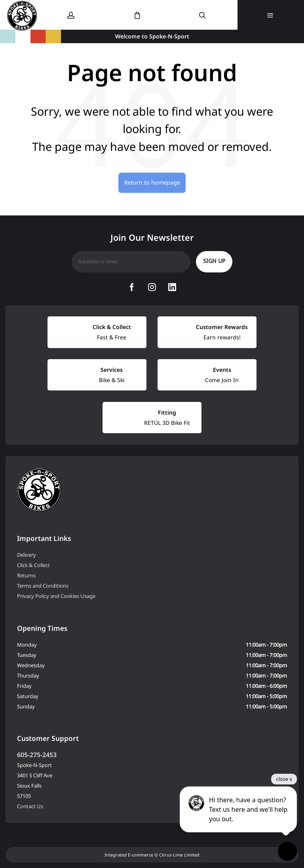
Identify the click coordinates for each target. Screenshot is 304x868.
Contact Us (30, 806)
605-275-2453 (37, 755)
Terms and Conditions (43, 586)
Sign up (214, 261)
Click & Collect (33, 565)
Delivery (27, 555)
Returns (26, 575)
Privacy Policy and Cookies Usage (56, 596)
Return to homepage (152, 182)
